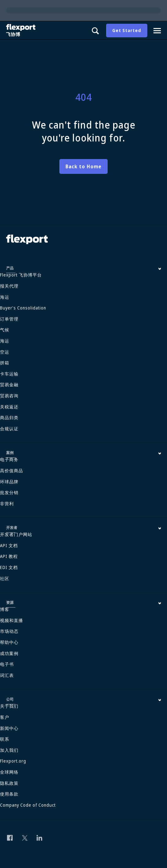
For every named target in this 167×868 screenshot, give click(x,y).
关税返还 (9, 407)
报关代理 (9, 286)
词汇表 (7, 675)
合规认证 (9, 429)
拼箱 (5, 363)
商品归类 (9, 418)
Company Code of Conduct (28, 805)
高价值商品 (12, 471)
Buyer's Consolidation (23, 308)
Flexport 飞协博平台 (21, 275)
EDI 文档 (9, 567)
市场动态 (9, 631)
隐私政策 (9, 783)
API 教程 (9, 556)
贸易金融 (9, 385)
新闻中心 (9, 728)
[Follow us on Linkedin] (39, 838)
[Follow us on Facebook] (10, 838)
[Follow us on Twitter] (25, 838)
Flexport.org (13, 761)
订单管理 (9, 319)
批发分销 (9, 492)
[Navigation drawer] (157, 31)
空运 (5, 352)
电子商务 (9, 459)
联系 (5, 739)
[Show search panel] (95, 31)
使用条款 (9, 794)
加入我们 (9, 750)
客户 (5, 717)
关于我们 (9, 706)
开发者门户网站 (16, 534)
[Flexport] (22, 30)
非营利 (7, 504)
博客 (5, 609)
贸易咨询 (9, 396)
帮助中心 (9, 642)
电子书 (7, 664)
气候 (5, 330)
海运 (5, 297)
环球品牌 (9, 482)
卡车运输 (9, 374)
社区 (5, 578)
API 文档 (9, 545)
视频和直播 (12, 620)
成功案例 (9, 653)
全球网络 (9, 772)
